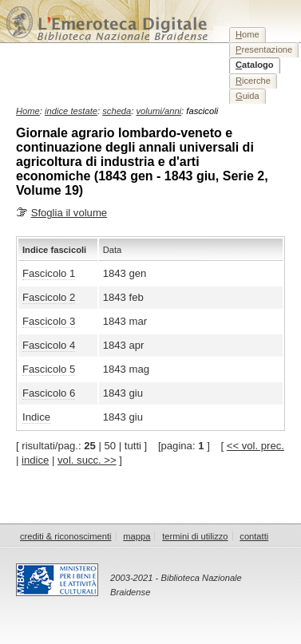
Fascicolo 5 (49, 369)
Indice (36, 417)
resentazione (264, 49)
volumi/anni (159, 111)
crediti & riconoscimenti (66, 536)
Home (28, 111)
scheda (117, 111)
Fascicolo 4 (49, 345)
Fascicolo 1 (49, 273)
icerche (253, 81)
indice (35, 460)
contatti (254, 536)
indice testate (71, 111)
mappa (137, 536)
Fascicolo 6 (49, 393)
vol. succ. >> (87, 460)
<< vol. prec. (255, 446)
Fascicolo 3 (49, 321)
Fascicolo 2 (49, 297)
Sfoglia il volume (69, 213)
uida (248, 96)
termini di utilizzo (195, 536)
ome (248, 34)
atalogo (255, 65)
